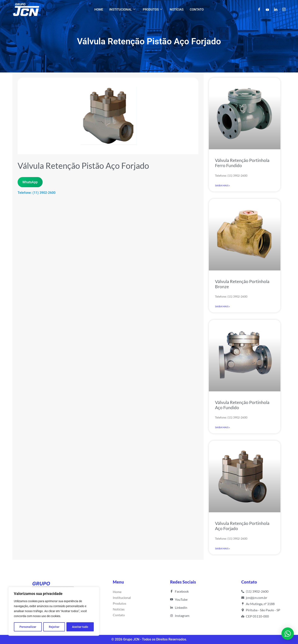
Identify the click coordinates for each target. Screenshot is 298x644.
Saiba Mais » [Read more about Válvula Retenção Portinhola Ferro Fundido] (223, 185)
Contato (197, 10)
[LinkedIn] (276, 10)
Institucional (122, 10)
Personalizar (28, 627)
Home (99, 10)
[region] (54, 611)
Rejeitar (54, 627)
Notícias (177, 10)
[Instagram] (284, 10)
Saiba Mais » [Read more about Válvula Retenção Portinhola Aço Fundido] (223, 427)
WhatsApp (30, 182)
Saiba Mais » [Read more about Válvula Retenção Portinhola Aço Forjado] (223, 548)
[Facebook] (259, 10)
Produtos (153, 10)
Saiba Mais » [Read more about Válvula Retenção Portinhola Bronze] (223, 306)
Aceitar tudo (80, 627)
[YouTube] (267, 10)
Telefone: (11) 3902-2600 (37, 193)
